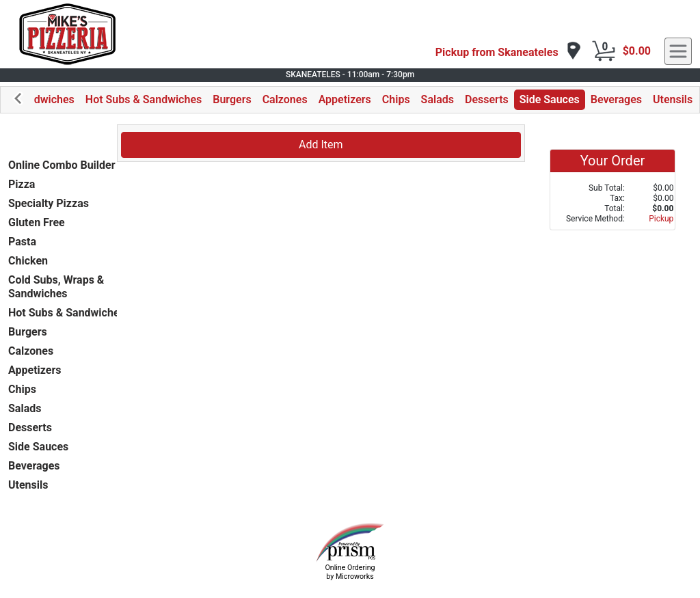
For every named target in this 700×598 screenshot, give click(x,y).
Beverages (616, 99)
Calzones (285, 99)
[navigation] (509, 52)
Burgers (232, 99)
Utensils (673, 99)
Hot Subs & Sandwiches (144, 99)
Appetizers (345, 99)
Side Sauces (550, 99)
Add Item (321, 145)
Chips (396, 99)
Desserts (487, 99)
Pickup (661, 219)
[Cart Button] (604, 51)
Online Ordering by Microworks (350, 572)
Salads (437, 99)
